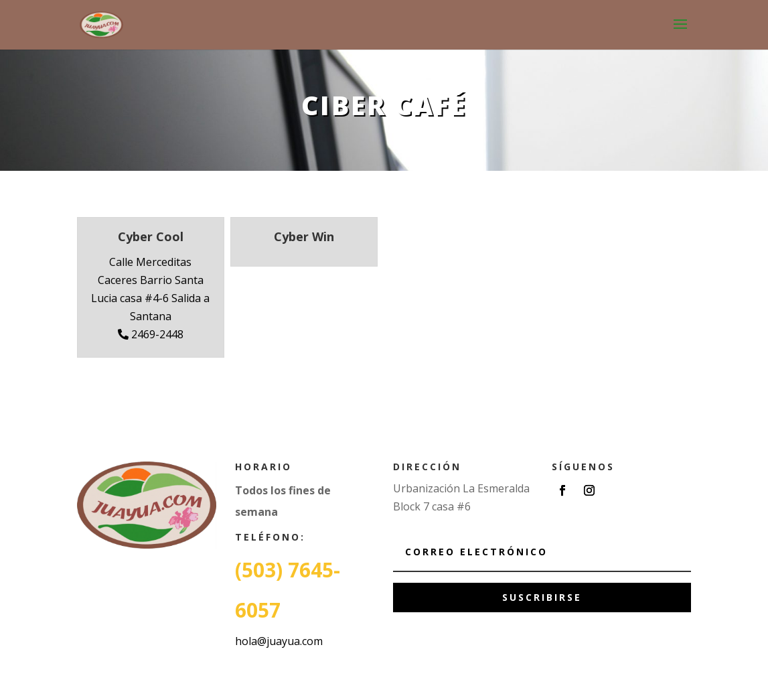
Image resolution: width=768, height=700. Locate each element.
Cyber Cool (151, 236)
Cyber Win (304, 236)
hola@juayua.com (279, 641)
